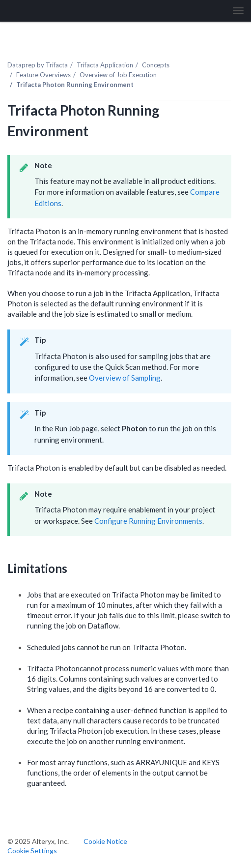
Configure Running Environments (148, 521)
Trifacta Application (105, 65)
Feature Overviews (43, 75)
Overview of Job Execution (118, 75)
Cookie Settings (32, 851)
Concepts (156, 65)
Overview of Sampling (125, 378)
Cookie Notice (105, 841)
